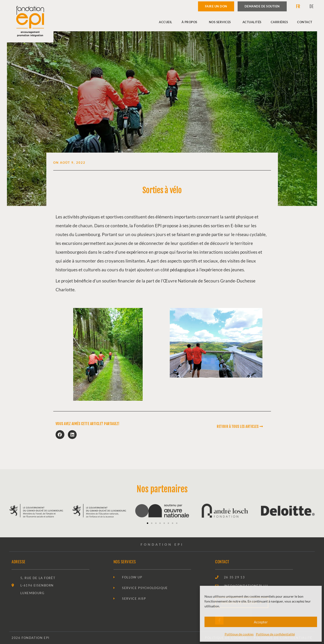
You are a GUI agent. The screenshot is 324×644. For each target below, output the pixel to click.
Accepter (261, 622)
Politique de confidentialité (275, 634)
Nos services (221, 22)
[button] (60, 435)
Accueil (166, 22)
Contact (305, 22)
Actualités (252, 22)
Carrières (279, 22)
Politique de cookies (239, 634)
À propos (191, 22)
